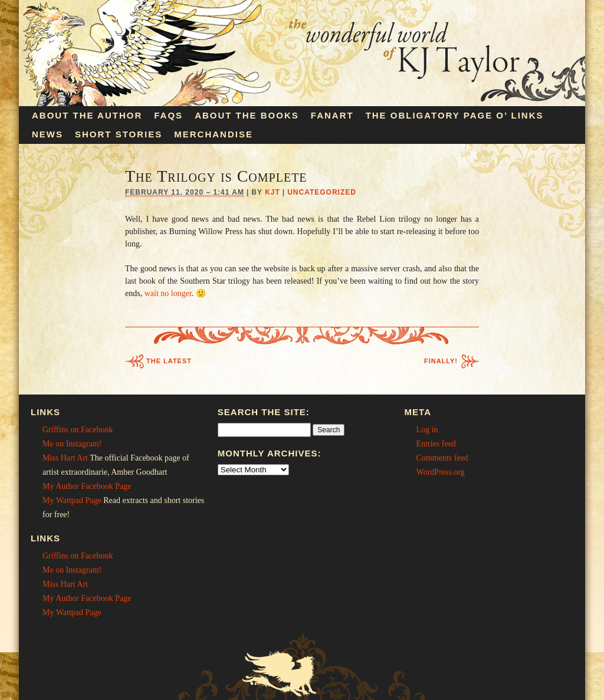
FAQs (168, 115)
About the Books (247, 115)
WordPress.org (441, 472)
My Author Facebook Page (87, 486)
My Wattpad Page (72, 500)
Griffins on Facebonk (78, 430)
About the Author (87, 115)
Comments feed (442, 458)
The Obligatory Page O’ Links (455, 115)
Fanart (332, 115)
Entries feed (436, 444)
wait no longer (168, 293)
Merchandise (214, 134)
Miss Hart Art (65, 458)
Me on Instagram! (72, 444)
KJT (273, 192)
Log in (427, 430)
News (47, 134)
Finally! (441, 361)
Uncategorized (322, 192)
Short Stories (119, 134)
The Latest (169, 361)
